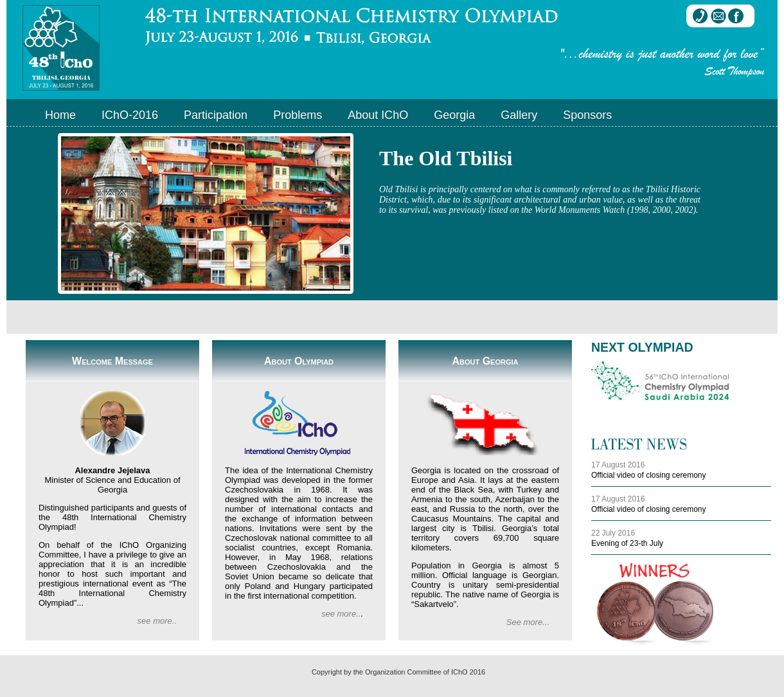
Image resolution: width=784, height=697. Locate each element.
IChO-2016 (130, 115)
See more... (528, 622)
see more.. (157, 621)
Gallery (519, 115)
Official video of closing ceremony (649, 475)
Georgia (454, 115)
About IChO (378, 115)
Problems (298, 115)
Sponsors (587, 115)
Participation (216, 115)
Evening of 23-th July (627, 543)
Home (60, 115)
